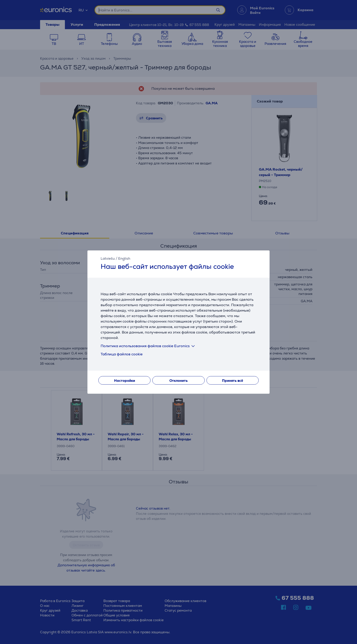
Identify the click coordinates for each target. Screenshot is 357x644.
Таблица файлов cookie (122, 354)
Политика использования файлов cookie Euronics (149, 346)
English (124, 258)
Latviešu (108, 258)
